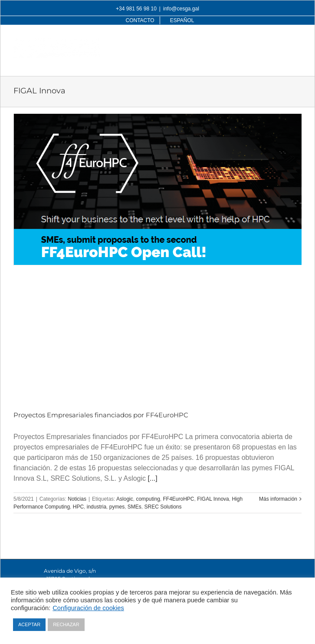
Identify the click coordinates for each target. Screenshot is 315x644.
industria (97, 507)
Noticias (77, 499)
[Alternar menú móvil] (297, 42)
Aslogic (125, 499)
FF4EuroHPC (178, 499)
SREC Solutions (163, 507)
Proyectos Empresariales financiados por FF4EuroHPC (101, 415)
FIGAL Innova (213, 499)
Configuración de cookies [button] (88, 608)
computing (148, 499)
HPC (78, 507)
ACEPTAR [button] (29, 624)
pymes (117, 507)
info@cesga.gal (181, 9)
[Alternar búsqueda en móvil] (279, 42)
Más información (278, 499)
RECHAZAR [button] (66, 624)
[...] (153, 478)
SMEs (135, 507)
